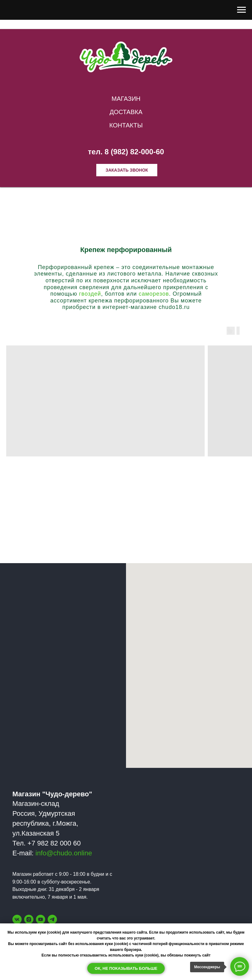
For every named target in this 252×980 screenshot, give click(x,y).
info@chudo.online (64, 853)
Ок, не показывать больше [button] (126, 968)
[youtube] (41, 919)
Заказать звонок (127, 170)
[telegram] (52, 919)
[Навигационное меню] (241, 10)
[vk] (17, 919)
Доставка (126, 112)
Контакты (126, 125)
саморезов (154, 294)
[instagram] (29, 919)
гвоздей (90, 294)
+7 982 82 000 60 (54, 843)
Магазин (126, 99)
